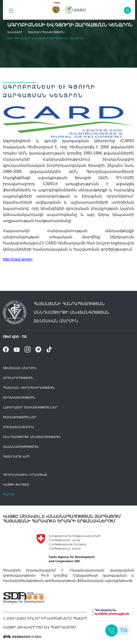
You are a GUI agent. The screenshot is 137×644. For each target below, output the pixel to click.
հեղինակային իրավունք (25, 475)
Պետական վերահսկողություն (29, 388)
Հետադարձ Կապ (16, 457)
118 (24, 337)
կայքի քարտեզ (16, 485)
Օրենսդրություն (18, 378)
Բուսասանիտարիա (18, 427)
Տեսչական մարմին (20, 368)
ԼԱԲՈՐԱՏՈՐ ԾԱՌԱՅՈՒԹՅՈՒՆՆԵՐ (30, 407)
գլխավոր (15, 32)
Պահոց (9, 494)
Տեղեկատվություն (19, 397)
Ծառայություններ (20, 417)
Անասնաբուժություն (21, 447)
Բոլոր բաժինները (11, 12)
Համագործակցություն (46, 32)
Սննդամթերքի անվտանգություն (32, 437)
